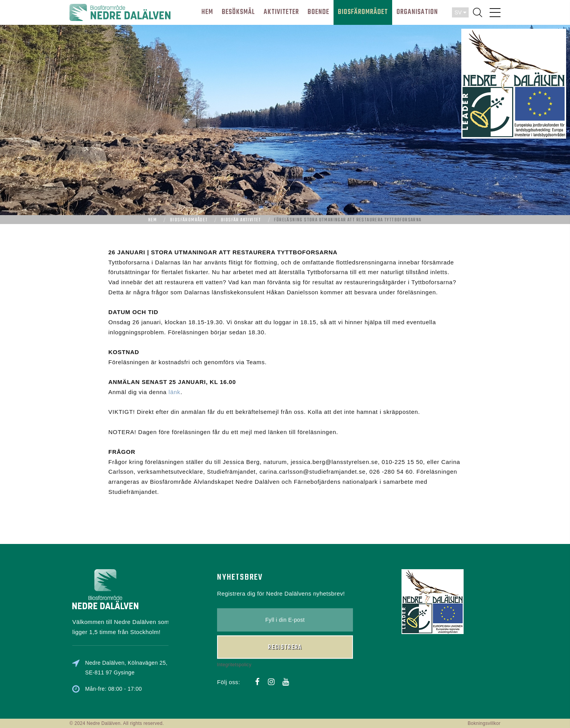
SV (460, 12)
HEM (207, 12)
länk (175, 392)
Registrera (285, 611)
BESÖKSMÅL (238, 12)
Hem (153, 220)
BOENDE (318, 12)
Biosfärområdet (189, 220)
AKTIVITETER (281, 12)
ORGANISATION (417, 12)
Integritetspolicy (234, 628)
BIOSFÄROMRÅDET (363, 12)
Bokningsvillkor (484, 723)
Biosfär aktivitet (241, 220)
